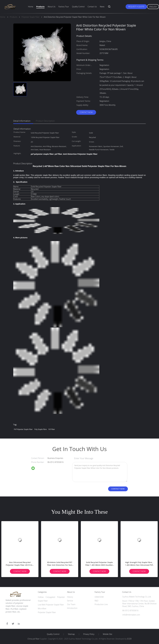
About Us (51, 7)
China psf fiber (34, 639)
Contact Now (86, 112)
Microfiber (42, 608)
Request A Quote (136, 7)
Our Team (71, 604)
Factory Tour (64, 7)
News (102, 7)
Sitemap (71, 634)
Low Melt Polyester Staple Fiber (51, 605)
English (153, 7)
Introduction (72, 608)
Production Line (101, 604)
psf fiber (52, 429)
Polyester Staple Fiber (47, 612)
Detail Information (22, 121)
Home (31, 7)
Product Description (45, 121)
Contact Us (92, 7)
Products (40, 7)
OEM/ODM (99, 597)
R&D (96, 601)
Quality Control (78, 7)
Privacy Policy (89, 634)
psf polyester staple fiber (23, 429)
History (70, 597)
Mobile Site (108, 634)
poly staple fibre (41, 429)
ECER (129, 639)
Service (70, 601)
